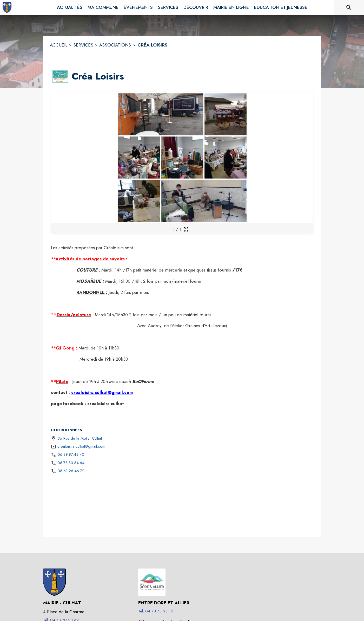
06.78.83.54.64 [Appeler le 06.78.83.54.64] (71, 463)
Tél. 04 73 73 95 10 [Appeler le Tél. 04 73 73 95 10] (156, 611)
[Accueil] (7, 8)
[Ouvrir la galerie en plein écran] (186, 229)
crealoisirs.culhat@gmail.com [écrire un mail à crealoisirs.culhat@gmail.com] (81, 446)
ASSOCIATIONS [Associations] (115, 45)
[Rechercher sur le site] (349, 8)
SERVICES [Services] (83, 45)
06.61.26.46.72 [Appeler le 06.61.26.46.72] (71, 471)
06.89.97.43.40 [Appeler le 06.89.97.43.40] (71, 454)
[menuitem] (70, 8)
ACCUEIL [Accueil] (59, 45)
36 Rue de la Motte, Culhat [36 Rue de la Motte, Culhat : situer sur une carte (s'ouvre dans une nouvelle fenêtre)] (80, 438)
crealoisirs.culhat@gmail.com (102, 392)
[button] (60, 76)
